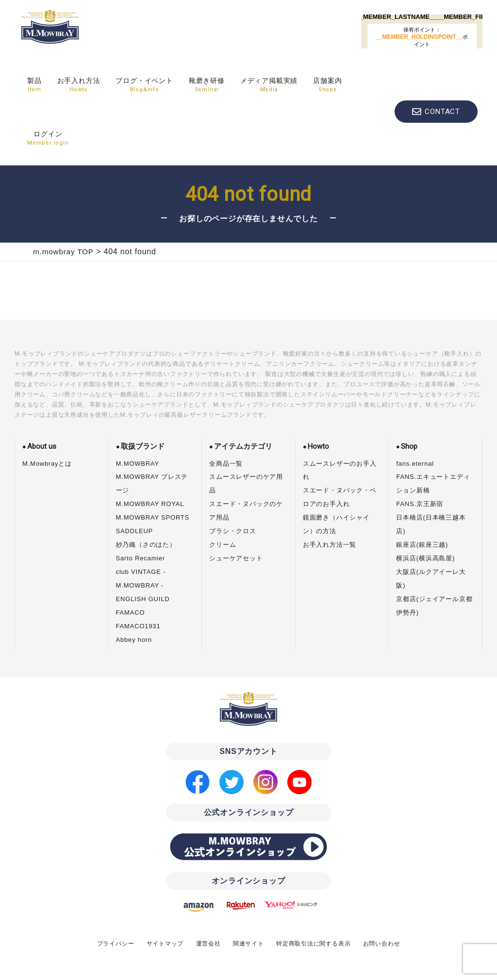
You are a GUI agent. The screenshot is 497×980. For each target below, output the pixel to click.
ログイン (48, 139)
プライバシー (115, 944)
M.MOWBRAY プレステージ (152, 483)
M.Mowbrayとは (47, 464)
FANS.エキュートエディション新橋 (433, 483)
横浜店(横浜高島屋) (425, 558)
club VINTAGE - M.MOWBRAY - (141, 579)
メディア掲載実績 (269, 85)
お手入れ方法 (79, 85)
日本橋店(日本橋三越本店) (431, 524)
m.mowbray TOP (64, 252)
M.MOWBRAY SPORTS (153, 517)
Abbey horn (134, 640)
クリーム (223, 545)
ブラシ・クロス (233, 531)
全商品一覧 (226, 464)
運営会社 (208, 944)
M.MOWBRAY (138, 464)
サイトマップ (165, 944)
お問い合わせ (382, 944)
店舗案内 (327, 85)
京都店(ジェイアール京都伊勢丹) (434, 606)
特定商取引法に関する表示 (314, 944)
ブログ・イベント (144, 85)
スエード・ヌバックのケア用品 (246, 511)
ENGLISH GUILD (143, 599)
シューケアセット (236, 558)
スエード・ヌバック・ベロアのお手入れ (340, 497)
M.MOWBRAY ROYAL (150, 504)
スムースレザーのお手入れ (340, 470)
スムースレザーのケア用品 (246, 483)
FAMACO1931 (138, 626)
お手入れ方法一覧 (330, 545)
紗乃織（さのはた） (146, 545)
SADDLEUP (134, 531)
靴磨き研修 (207, 85)
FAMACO (131, 612)
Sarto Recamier (141, 558)
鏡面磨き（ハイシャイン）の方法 (336, 524)
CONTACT (442, 112)
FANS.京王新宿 (420, 504)
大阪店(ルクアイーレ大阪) (431, 579)
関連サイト (248, 944)
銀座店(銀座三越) (422, 545)
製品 (34, 85)
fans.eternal (415, 464)
